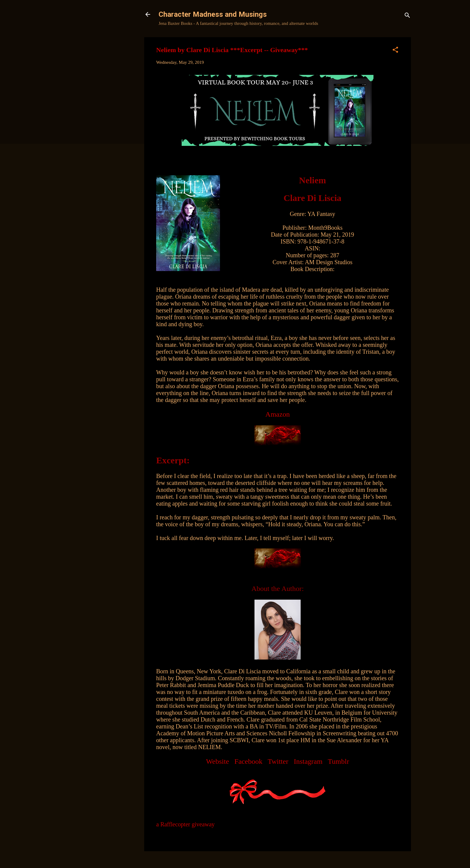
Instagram (308, 761)
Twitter (278, 761)
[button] (395, 51)
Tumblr (338, 761)
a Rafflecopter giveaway (185, 824)
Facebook (248, 761)
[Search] (407, 16)
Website (217, 761)
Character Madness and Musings (213, 14)
